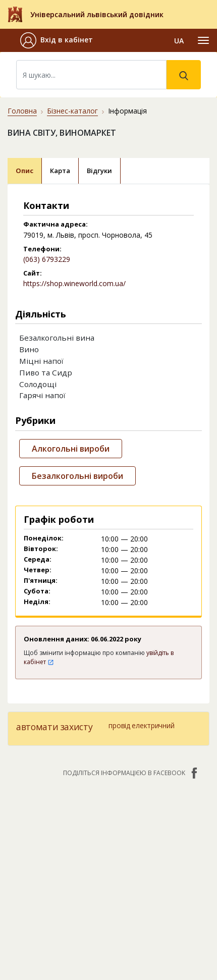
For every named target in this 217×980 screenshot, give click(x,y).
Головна (22, 111)
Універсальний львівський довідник (97, 14)
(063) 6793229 (47, 259)
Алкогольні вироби (71, 449)
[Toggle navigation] (203, 40)
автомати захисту (54, 727)
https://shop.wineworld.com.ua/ (74, 283)
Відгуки (99, 171)
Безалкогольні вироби (77, 476)
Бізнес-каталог (72, 111)
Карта (60, 171)
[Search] (91, 75)
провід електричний (141, 725)
